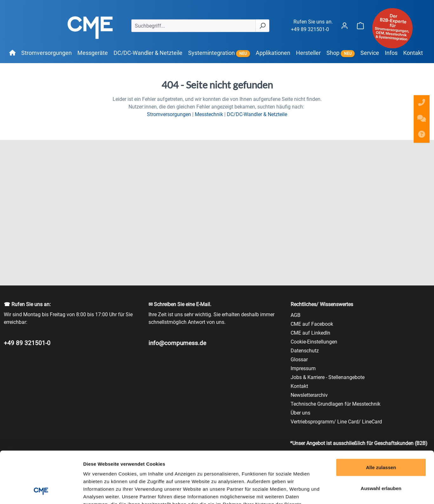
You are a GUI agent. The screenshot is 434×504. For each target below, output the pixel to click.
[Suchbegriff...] (194, 26)
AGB (296, 315)
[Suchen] (262, 26)
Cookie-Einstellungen (314, 342)
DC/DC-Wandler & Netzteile (257, 114)
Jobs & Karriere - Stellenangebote (328, 377)
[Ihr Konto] (345, 26)
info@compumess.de (177, 343)
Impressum (303, 368)
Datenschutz (305, 351)
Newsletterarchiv (309, 395)
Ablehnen (381, 462)
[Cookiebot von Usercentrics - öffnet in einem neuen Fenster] (41, 492)
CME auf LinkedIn (310, 333)
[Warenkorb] (360, 26)
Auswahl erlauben (381, 442)
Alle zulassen (381, 421)
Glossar (299, 360)
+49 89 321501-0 (310, 29)
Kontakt (299, 386)
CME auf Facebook (312, 324)
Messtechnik (209, 114)
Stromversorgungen (169, 114)
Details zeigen (337, 491)
